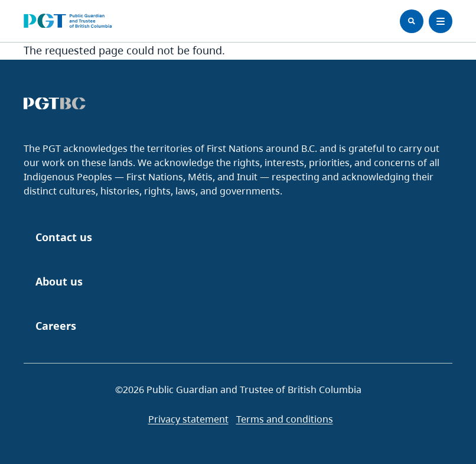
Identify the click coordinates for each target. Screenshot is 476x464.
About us (59, 281)
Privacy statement (188, 419)
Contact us (64, 237)
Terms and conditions (285, 419)
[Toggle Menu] (441, 21)
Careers (56, 326)
